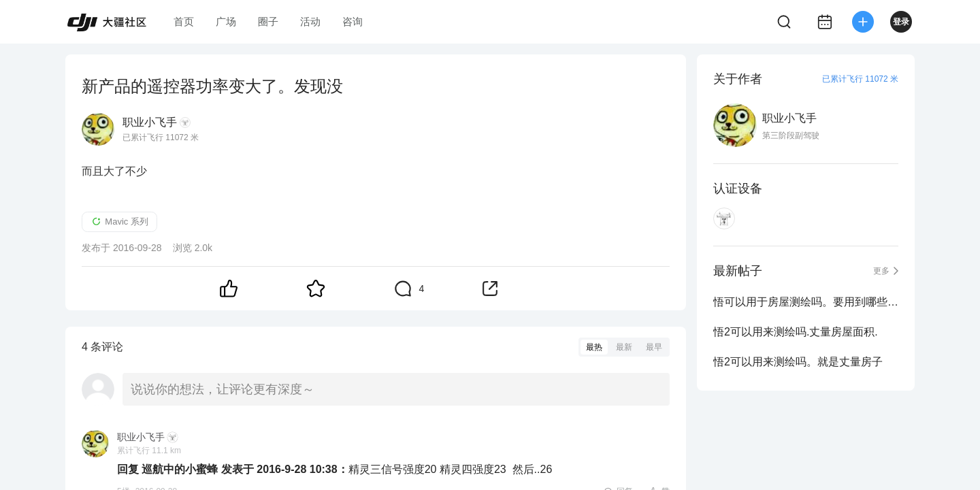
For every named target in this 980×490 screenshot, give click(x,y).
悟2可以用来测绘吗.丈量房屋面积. (796, 332)
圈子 (268, 21)
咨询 (353, 21)
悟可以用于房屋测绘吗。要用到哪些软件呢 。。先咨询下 (806, 302)
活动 (310, 21)
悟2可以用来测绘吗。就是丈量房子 (798, 362)
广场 (226, 21)
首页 (184, 21)
